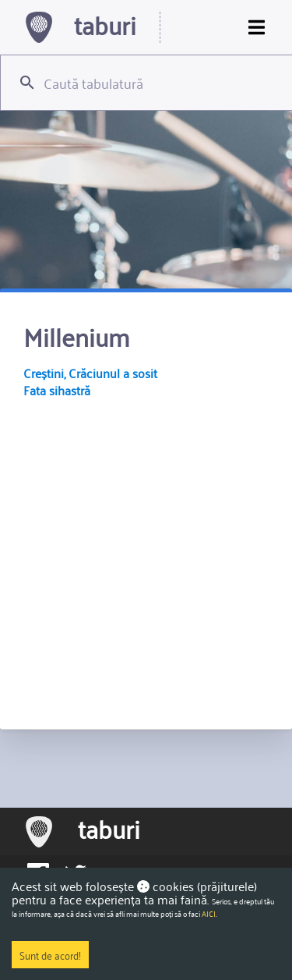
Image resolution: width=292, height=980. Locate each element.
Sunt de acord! (50, 955)
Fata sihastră (57, 390)
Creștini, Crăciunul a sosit (90, 373)
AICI (209, 914)
